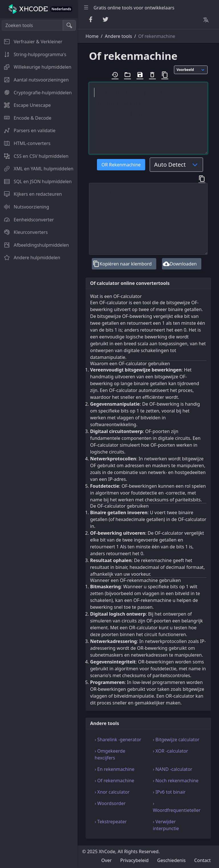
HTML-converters (25, 143)
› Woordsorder (110, 803)
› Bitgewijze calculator (176, 740)
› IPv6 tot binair (169, 792)
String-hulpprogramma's (33, 54)
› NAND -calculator (173, 769)
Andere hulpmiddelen (30, 258)
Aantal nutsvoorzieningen (34, 80)
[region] (39, 443)
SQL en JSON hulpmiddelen (36, 181)
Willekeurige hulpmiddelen (36, 67)
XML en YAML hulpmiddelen (37, 169)
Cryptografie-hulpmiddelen (36, 93)
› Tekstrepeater (111, 822)
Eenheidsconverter (27, 220)
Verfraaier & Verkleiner (31, 42)
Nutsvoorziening (25, 207)
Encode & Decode (26, 118)
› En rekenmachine (114, 769)
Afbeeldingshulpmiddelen (35, 245)
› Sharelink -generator (118, 740)
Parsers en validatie (28, 130)
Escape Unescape (25, 105)
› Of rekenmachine (114, 781)
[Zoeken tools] (32, 25)
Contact (202, 860)
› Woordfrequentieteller (177, 807)
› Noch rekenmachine (176, 781)
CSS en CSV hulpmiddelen (34, 156)
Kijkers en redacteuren (31, 194)
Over (106, 860)
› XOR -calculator (170, 751)
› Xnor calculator (112, 792)
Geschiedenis (171, 860)
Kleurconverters (24, 232)
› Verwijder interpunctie (166, 825)
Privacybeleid (134, 860)
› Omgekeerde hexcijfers (110, 754)
